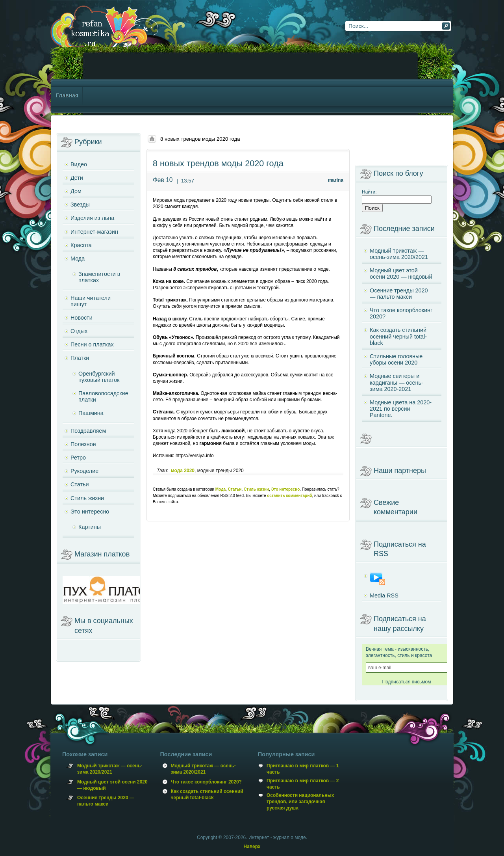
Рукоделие (84, 471)
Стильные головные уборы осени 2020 (396, 359)
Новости (82, 318)
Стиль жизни (256, 489)
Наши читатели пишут (91, 301)
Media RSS (384, 595)
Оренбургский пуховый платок (99, 377)
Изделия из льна (92, 218)
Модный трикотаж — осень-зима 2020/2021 (399, 254)
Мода (220, 489)
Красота (81, 245)
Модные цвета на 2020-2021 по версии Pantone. (401, 409)
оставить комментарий (289, 496)
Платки (80, 358)
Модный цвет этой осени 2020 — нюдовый (401, 274)
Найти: (369, 192)
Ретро (78, 458)
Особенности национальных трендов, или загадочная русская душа (300, 802)
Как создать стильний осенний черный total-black (398, 336)
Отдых (79, 331)
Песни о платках (92, 344)
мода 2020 (183, 471)
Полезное (83, 444)
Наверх (252, 847)
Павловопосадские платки (103, 396)
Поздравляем (88, 431)
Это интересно (286, 489)
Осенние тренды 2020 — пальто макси (399, 294)
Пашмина (91, 413)
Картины (90, 527)
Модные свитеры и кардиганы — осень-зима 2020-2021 (397, 382)
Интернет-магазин (94, 232)
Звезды (80, 205)
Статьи (235, 489)
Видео (79, 164)
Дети (77, 178)
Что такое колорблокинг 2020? (401, 313)
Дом (76, 191)
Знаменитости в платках (99, 277)
